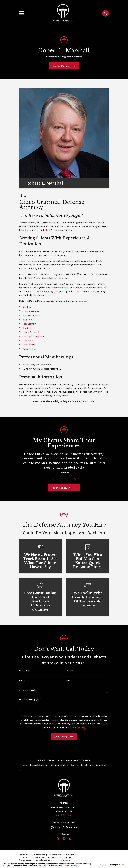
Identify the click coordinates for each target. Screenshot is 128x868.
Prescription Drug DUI (33, 336)
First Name (25, 670)
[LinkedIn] (64, 839)
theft (48, 230)
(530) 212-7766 (87, 401)
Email (68, 680)
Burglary (27, 307)
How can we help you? (30, 699)
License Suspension (32, 332)
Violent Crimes (29, 349)
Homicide (27, 328)
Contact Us (101, 765)
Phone (22, 680)
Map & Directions (64, 815)
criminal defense (60, 288)
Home (24, 765)
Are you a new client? (29, 690)
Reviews (74, 765)
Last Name (71, 670)
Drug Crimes (28, 320)
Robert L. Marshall (39, 765)
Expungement (29, 324)
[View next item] (75, 479)
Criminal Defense (31, 311)
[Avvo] (70, 839)
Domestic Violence (31, 315)
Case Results (87, 765)
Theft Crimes (29, 345)
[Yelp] (58, 839)
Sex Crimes (28, 340)
